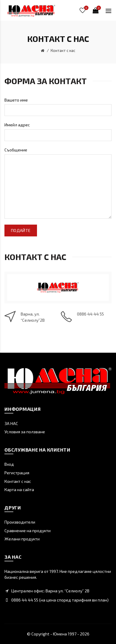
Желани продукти (22, 539)
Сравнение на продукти (28, 531)
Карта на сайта (19, 489)
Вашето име (16, 100)
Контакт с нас (63, 50)
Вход (9, 464)
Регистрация (17, 473)
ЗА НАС (11, 423)
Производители (20, 522)
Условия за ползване (25, 432)
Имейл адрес (17, 125)
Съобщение (16, 150)
